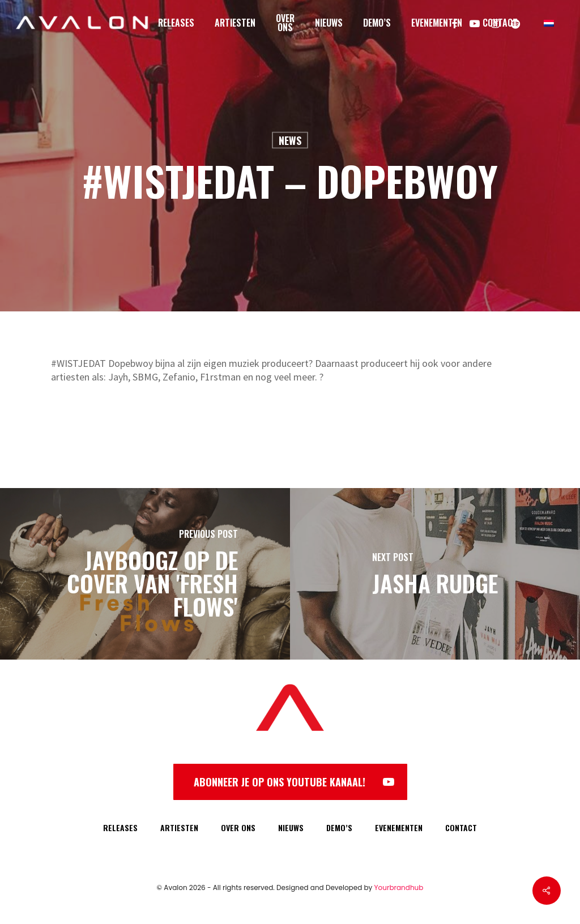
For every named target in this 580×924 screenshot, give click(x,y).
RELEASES (120, 827)
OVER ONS (238, 827)
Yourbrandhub (399, 887)
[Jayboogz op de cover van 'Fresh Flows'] (145, 574)
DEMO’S (339, 827)
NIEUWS (291, 827)
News (290, 140)
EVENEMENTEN (399, 827)
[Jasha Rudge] (435, 574)
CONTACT (461, 827)
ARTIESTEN (179, 827)
